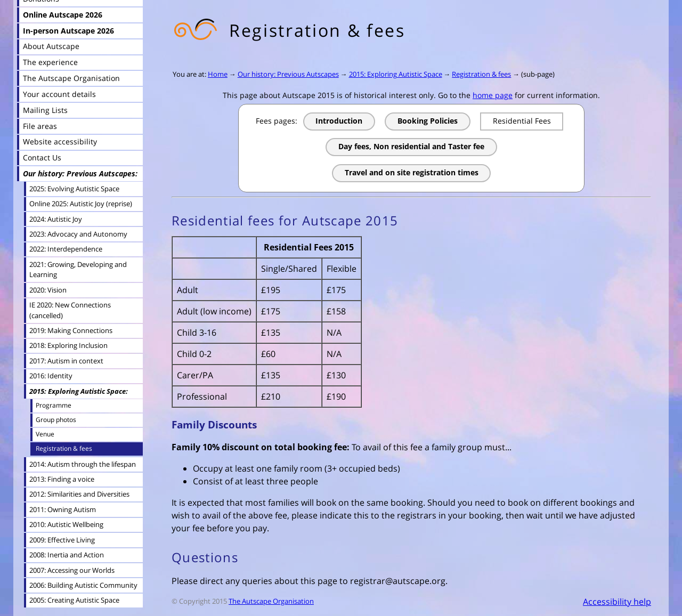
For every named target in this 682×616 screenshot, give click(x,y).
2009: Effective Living (62, 540)
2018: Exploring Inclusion (68, 345)
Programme (54, 405)
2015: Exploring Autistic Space (396, 74)
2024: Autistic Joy (56, 219)
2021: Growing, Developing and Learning (78, 269)
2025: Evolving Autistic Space (74, 189)
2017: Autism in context (66, 361)
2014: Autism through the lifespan (83, 464)
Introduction (339, 121)
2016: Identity (51, 376)
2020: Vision (48, 290)
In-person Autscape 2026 (68, 31)
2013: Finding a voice (62, 479)
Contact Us (42, 157)
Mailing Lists (45, 110)
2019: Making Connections (71, 330)
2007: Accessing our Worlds (72, 570)
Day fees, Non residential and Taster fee (411, 146)
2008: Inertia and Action (67, 555)
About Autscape (51, 46)
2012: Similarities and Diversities (79, 494)
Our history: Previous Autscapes (288, 74)
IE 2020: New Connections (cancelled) (70, 310)
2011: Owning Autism (63, 509)
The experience (50, 62)
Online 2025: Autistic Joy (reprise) (81, 204)
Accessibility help (617, 602)
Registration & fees (481, 74)
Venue (45, 434)
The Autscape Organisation (271, 601)
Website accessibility (60, 141)
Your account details (59, 94)
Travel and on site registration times (412, 172)
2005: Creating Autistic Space (74, 600)
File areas (40, 126)
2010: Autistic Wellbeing (66, 524)
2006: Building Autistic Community (83, 585)
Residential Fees (522, 121)
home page (493, 95)
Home (218, 74)
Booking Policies (428, 121)
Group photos (56, 420)
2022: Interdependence (66, 249)
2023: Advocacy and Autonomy (78, 234)
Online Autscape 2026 (63, 15)
